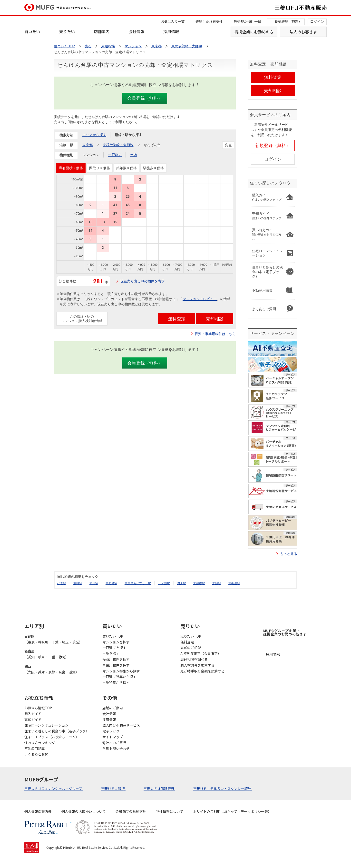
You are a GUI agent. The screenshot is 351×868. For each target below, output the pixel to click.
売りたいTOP (191, 636)
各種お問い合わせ (116, 749)
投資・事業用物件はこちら (215, 334)
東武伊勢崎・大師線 (118, 145)
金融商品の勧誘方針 (131, 811)
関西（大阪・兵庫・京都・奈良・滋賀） (52, 669)
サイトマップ (113, 737)
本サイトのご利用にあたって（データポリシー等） (232, 811)
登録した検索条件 (209, 21)
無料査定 (187, 642)
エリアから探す (94, 135)
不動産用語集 (35, 749)
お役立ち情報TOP (38, 708)
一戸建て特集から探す (119, 677)
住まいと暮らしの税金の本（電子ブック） (57, 731)
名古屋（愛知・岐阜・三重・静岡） (47, 654)
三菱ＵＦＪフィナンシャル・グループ (54, 789)
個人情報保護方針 (38, 811)
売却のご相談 (191, 648)
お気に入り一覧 (173, 21)
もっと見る (289, 554)
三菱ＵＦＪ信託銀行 (159, 789)
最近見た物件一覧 (247, 21)
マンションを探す (116, 642)
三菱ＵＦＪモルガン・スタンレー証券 (222, 789)
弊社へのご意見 (114, 743)
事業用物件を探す (116, 665)
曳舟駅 (182, 583)
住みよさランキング (40, 743)
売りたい (67, 31)
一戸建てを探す (114, 648)
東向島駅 (111, 583)
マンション (91, 155)
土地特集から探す (116, 682)
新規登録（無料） (288, 21)
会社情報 (136, 31)
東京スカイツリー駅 (138, 583)
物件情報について (170, 811)
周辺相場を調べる (194, 659)
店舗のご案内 (113, 708)
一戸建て (115, 155)
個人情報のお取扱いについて (84, 811)
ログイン (317, 21)
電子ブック (111, 731)
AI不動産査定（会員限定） (201, 653)
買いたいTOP (113, 636)
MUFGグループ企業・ (285, 632)
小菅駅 (62, 583)
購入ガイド (33, 714)
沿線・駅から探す (128, 135)
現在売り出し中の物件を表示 (142, 281)
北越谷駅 (199, 583)
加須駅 (217, 583)
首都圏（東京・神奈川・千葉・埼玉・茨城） (53, 639)
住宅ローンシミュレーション (46, 725)
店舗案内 (102, 31)
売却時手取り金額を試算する (203, 671)
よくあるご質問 (36, 754)
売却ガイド (33, 720)
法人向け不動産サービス (121, 725)
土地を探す (111, 653)
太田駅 (94, 583)
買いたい (32, 31)
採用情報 (171, 31)
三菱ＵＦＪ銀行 (113, 789)
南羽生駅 (234, 583)
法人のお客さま (303, 32)
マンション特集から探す (121, 671)
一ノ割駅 (164, 583)
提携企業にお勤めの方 (254, 32)
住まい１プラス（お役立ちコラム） (52, 737)
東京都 (88, 145)
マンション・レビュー (200, 299)
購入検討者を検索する (197, 665)
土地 (134, 155)
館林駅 (78, 583)
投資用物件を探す (116, 659)
